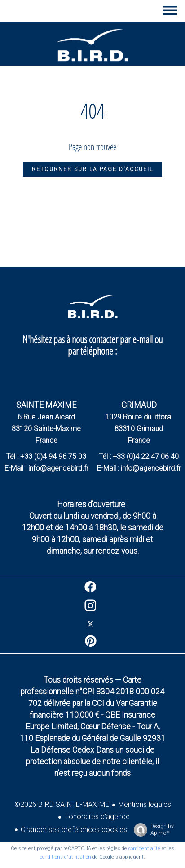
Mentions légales (145, 804)
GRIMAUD (139, 405)
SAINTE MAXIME (46, 405)
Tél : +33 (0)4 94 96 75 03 (46, 456)
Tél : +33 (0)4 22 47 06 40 (139, 456)
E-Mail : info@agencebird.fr (46, 468)
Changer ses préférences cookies (74, 830)
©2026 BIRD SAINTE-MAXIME (62, 804)
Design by (152, 830)
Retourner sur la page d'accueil (92, 169)
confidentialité (144, 848)
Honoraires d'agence (97, 817)
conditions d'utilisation (66, 857)
